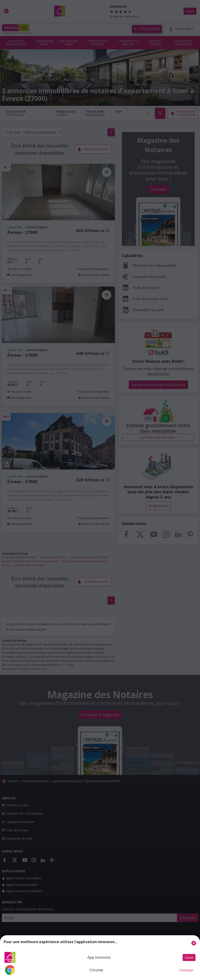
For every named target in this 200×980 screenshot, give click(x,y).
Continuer (186, 970)
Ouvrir (189, 957)
